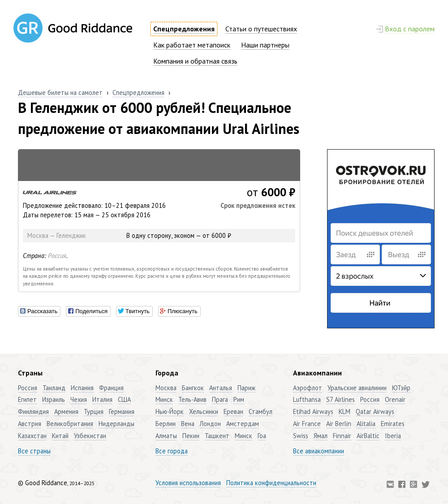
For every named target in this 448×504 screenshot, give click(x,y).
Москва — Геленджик (57, 235)
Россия (57, 256)
